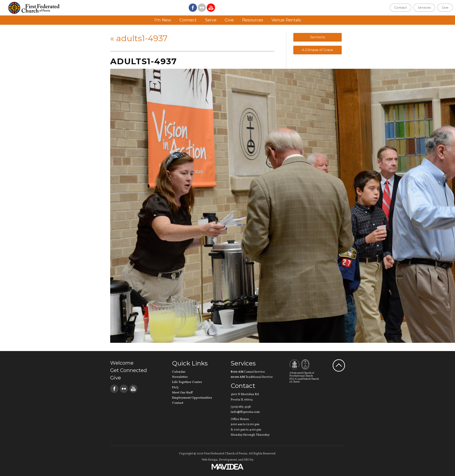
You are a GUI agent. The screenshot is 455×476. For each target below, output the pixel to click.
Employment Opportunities (192, 398)
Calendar (179, 372)
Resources (253, 20)
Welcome (122, 363)
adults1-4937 (139, 38)
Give (445, 8)
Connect (188, 20)
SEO (247, 460)
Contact (401, 8)
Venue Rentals (286, 20)
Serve (211, 20)
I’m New (163, 20)
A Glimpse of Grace (318, 50)
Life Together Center (187, 382)
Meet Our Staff (182, 393)
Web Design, (210, 460)
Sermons (318, 37)
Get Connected (129, 370)
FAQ (175, 388)
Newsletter (180, 377)
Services (424, 8)
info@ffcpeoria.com (245, 412)
